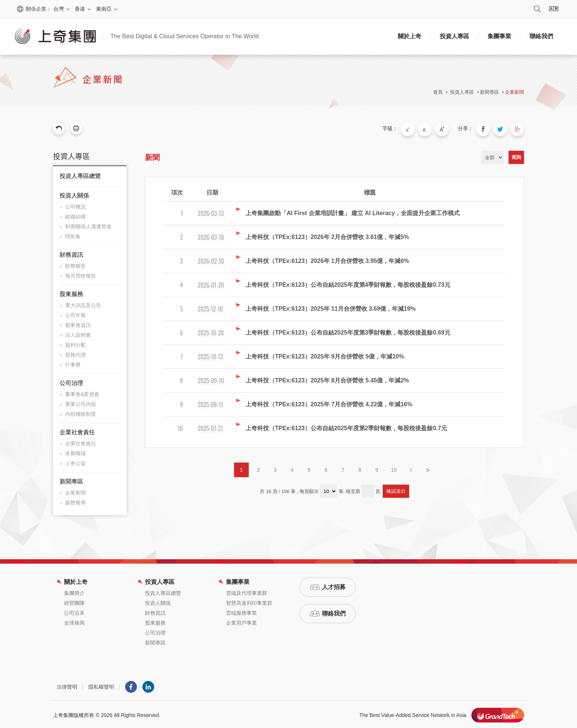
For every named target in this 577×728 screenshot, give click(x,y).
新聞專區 (71, 480)
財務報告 (75, 264)
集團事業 (499, 36)
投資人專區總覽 (80, 174)
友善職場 (75, 452)
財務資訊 (71, 253)
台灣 (59, 9)
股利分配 (75, 343)
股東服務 (71, 292)
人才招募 (334, 585)
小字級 (417, 128)
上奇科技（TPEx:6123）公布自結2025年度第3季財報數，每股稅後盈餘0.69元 (348, 331)
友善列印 (76, 128)
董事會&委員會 (82, 392)
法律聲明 (67, 685)
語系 (553, 9)
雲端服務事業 (241, 611)
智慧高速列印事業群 (249, 601)
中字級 (432, 128)
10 (394, 468)
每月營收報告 (81, 274)
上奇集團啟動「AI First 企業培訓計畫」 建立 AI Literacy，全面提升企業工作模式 (353, 211)
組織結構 (75, 215)
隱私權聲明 (101, 685)
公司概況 (75, 205)
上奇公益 (75, 461)
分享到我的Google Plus (518, 128)
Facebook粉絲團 (131, 685)
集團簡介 (74, 591)
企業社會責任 (77, 430)
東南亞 (104, 9)
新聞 (152, 156)
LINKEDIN (148, 685)
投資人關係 (74, 194)
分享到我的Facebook (487, 128)
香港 (80, 9)
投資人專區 (454, 36)
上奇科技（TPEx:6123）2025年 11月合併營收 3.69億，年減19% (330, 307)
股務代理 (75, 353)
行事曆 (73, 363)
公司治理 (71, 381)
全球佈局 (74, 621)
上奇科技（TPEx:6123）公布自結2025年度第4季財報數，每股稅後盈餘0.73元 (348, 283)
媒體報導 (75, 501)
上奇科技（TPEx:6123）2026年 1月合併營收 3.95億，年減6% (327, 259)
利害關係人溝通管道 (88, 225)
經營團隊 (74, 601)
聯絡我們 (541, 36)
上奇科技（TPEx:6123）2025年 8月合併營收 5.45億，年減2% (327, 379)
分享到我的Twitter (503, 128)
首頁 (438, 92)
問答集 (73, 235)
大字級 (448, 128)
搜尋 (537, 9)
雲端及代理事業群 (247, 591)
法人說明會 (78, 333)
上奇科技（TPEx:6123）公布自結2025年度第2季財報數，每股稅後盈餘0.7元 (346, 426)
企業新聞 (514, 92)
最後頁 (428, 468)
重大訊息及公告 (83, 303)
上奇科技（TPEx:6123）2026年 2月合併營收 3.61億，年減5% (327, 235)
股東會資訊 (78, 323)
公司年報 (75, 313)
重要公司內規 (81, 402)
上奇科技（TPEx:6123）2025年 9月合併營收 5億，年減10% (325, 355)
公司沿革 (74, 611)
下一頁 (411, 468)
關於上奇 (410, 36)
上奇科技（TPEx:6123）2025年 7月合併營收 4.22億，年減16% (329, 402)
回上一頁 (59, 128)
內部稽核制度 (81, 412)
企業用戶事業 (241, 621)
